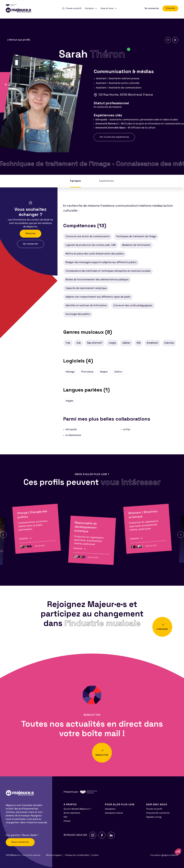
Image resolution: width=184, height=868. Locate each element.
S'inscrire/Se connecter (158, 813)
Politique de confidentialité (77, 855)
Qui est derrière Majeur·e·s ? (77, 809)
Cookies (95, 855)
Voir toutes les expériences (114, 137)
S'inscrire (170, 8)
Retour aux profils (19, 40)
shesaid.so (110, 809)
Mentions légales (54, 855)
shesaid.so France (114, 813)
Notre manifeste (72, 813)
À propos (75, 181)
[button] (3, 535)
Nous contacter (20, 842)
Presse (67, 821)
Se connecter (152, 8)
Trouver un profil (154, 809)
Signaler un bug (154, 817)
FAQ (65, 817)
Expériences (107, 181)
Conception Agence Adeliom (164, 855)
